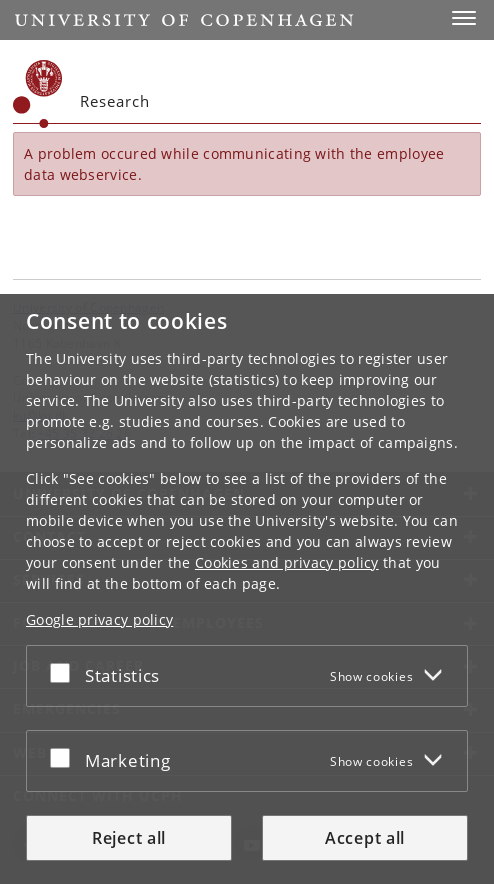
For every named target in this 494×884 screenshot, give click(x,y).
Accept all (365, 838)
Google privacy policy (99, 619)
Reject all (129, 838)
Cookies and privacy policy (287, 562)
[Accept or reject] (65, 672)
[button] (464, 18)
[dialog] (247, 589)
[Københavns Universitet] (38, 94)
